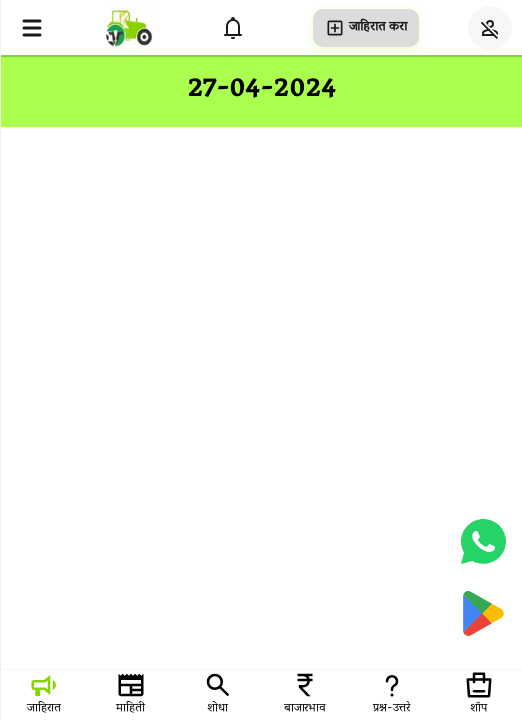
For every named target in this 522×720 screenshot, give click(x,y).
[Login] (490, 28)
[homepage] (129, 27)
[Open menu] (32, 28)
